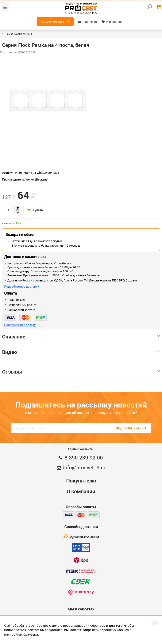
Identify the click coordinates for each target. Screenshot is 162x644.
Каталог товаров (55, 22)
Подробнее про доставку (22, 286)
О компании (81, 491)
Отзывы (81, 372)
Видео (81, 352)
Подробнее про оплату (20, 325)
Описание (81, 337)
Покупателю (81, 481)
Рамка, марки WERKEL (19, 34)
